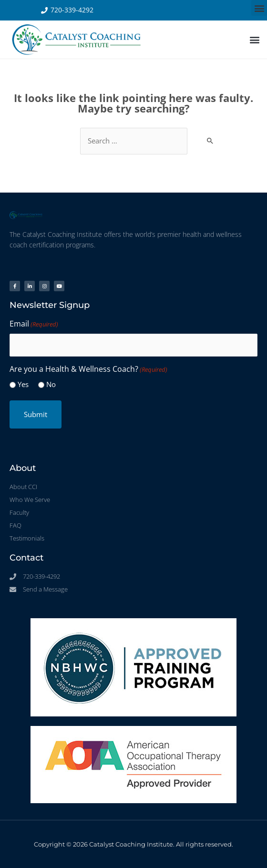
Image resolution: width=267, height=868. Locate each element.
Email (34, 324)
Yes (23, 384)
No (51, 384)
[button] (259, 8)
